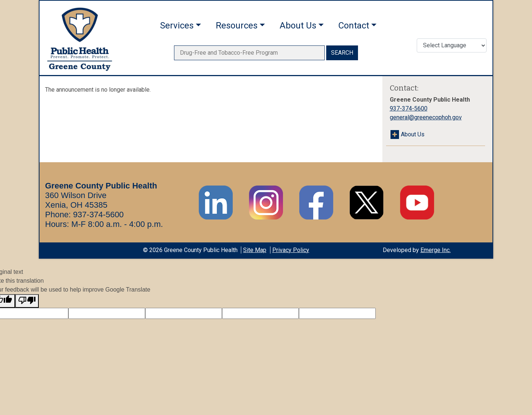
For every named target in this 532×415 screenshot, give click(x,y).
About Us (413, 134)
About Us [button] (298, 25)
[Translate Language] (452, 45)
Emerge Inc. (436, 250)
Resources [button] (237, 25)
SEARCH (342, 53)
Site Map (255, 250)
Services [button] (177, 25)
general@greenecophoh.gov (426, 117)
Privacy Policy (291, 250)
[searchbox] (249, 53)
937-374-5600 (409, 108)
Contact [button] (354, 25)
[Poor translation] (27, 301)
